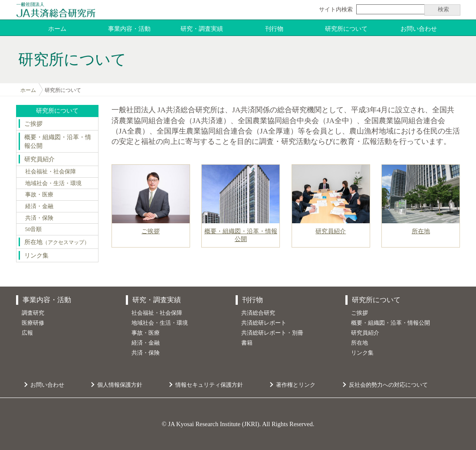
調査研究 (33, 313)
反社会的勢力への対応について (388, 385)
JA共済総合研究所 (56, 10)
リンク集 (36, 255)
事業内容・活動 (129, 29)
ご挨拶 (33, 124)
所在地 (57, 242)
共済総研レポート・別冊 (272, 333)
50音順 (34, 229)
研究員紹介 (39, 159)
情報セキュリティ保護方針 (209, 385)
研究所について (346, 29)
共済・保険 (39, 218)
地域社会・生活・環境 (53, 183)
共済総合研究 (258, 313)
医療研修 (33, 323)
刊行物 (274, 29)
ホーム (57, 29)
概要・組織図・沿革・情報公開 (58, 141)
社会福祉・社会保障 (51, 171)
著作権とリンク (296, 385)
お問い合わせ (419, 29)
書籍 (247, 343)
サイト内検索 (336, 9)
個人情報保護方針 (120, 385)
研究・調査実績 (202, 29)
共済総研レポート (264, 323)
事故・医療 (39, 194)
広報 (27, 333)
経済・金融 (39, 206)
